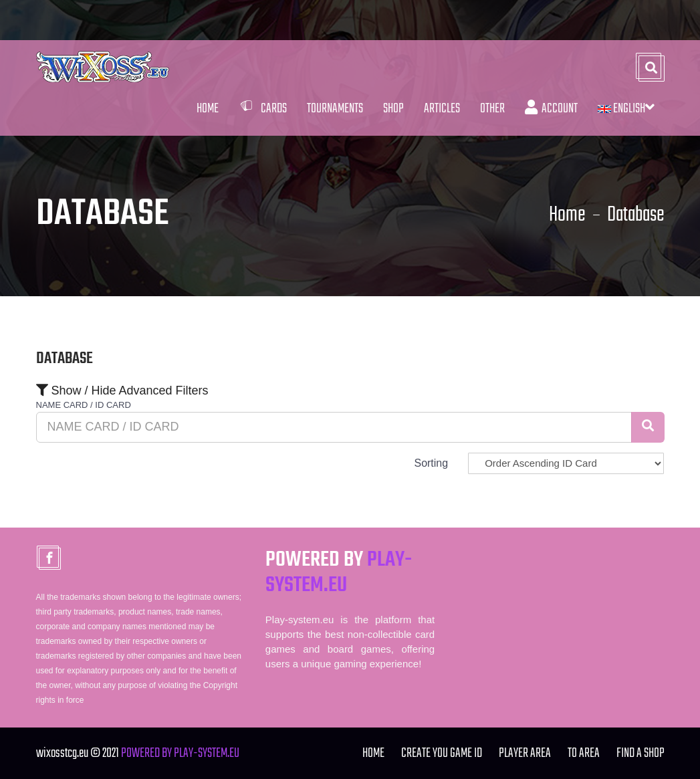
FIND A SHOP (640, 753)
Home (208, 109)
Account (551, 109)
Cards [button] (263, 109)
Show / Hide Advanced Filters (122, 391)
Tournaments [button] (335, 109)
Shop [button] (393, 109)
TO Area (584, 753)
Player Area (525, 753)
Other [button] (492, 109)
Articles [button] (442, 109)
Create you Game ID (442, 753)
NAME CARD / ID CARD (84, 405)
